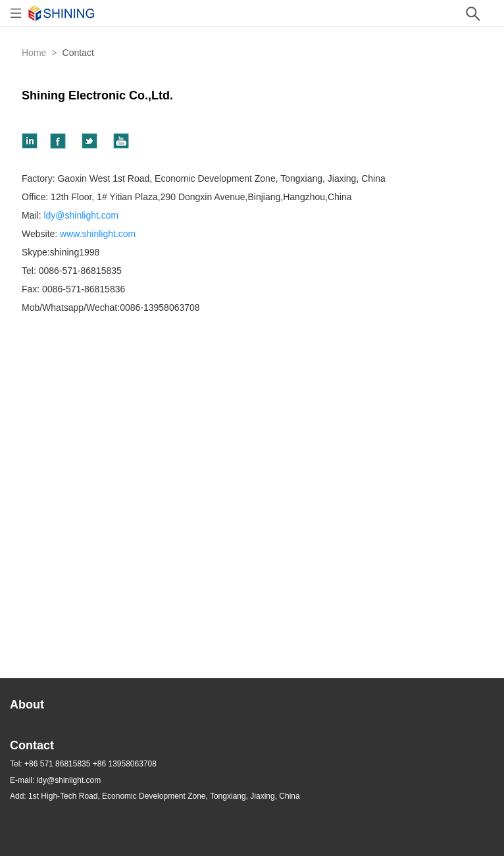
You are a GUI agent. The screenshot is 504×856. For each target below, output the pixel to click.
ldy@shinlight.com (81, 215)
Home (34, 53)
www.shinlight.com (98, 234)
